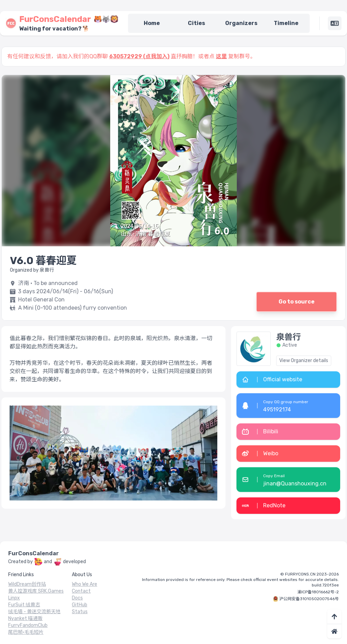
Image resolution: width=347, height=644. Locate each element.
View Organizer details (304, 361)
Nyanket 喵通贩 (25, 618)
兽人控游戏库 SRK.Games (36, 591)
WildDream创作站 (27, 584)
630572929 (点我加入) (139, 56)
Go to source (297, 302)
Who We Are (85, 584)
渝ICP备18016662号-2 (318, 592)
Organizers (241, 23)
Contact (81, 591)
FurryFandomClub (28, 625)
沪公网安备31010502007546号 (309, 599)
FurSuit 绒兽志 (24, 605)
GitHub (80, 605)
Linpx (14, 598)
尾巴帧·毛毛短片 (26, 632)
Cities (196, 23)
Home (152, 23)
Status (80, 612)
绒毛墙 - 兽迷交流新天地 (34, 612)
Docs (77, 598)
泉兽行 (288, 337)
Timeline (286, 23)
